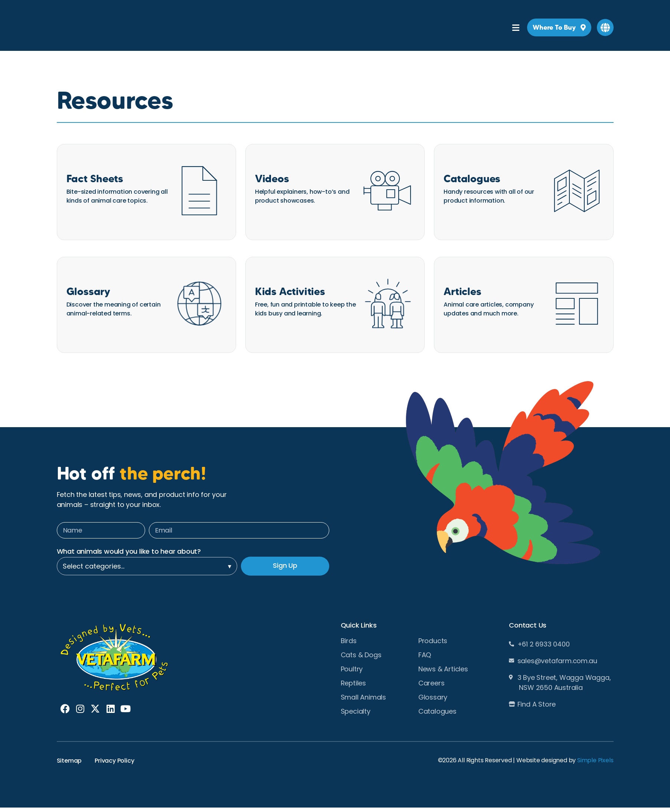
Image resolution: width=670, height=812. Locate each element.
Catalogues (437, 711)
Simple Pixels (595, 760)
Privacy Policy (114, 761)
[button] (605, 27)
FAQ (425, 655)
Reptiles (353, 683)
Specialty (356, 711)
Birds (349, 641)
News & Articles (443, 669)
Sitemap (69, 761)
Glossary (433, 697)
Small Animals (363, 697)
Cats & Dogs (361, 655)
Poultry (352, 669)
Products (433, 641)
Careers (432, 683)
